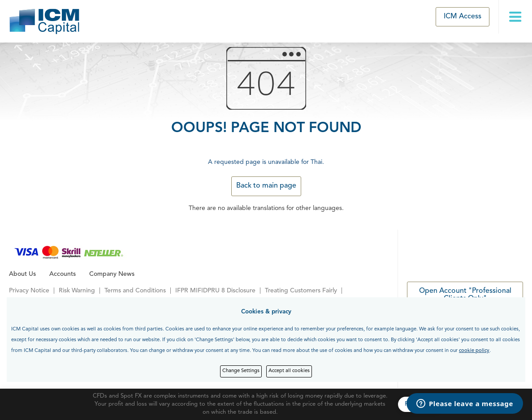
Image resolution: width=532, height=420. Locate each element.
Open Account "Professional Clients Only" (465, 295)
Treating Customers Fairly (301, 291)
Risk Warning (77, 291)
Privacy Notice (29, 291)
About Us (22, 274)
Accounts (63, 274)
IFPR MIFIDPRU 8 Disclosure (215, 291)
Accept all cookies (289, 371)
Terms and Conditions (135, 291)
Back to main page (266, 186)
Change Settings (241, 371)
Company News (112, 274)
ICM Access (463, 17)
